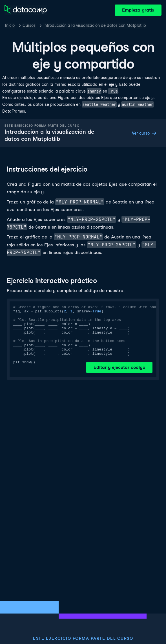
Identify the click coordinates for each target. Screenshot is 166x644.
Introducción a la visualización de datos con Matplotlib (95, 25)
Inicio (10, 25)
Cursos (29, 25)
